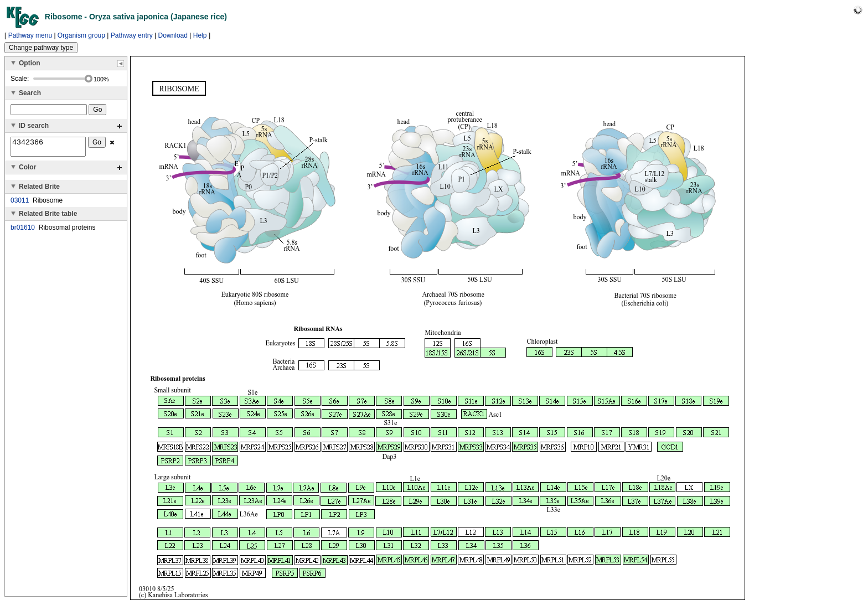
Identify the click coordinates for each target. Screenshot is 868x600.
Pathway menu (30, 35)
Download (173, 35)
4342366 (48, 148)
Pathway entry (132, 35)
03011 (20, 204)
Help (200, 35)
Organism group (81, 35)
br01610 (23, 231)
